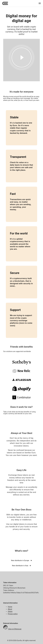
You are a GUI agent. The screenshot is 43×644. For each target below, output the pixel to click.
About (10, 609)
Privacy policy (13, 614)
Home (10, 607)
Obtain (10, 611)
